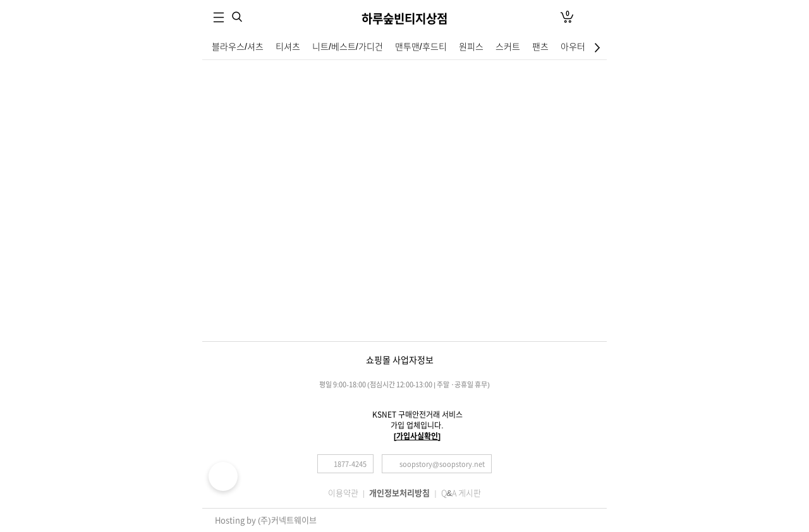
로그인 (590, 17)
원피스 (471, 47)
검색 (237, 17)
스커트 (508, 47)
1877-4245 (350, 464)
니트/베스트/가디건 (348, 47)
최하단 (599, 47)
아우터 (573, 47)
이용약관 (343, 493)
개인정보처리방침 (399, 493)
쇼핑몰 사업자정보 (400, 360)
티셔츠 (288, 47)
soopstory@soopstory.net (442, 464)
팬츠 (540, 47)
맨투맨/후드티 (421, 47)
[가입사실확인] (417, 436)
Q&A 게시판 (461, 493)
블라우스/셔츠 (238, 47)
